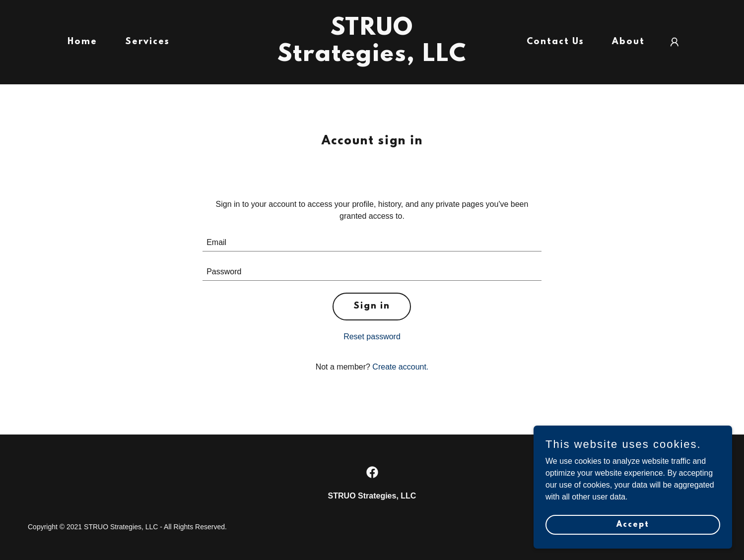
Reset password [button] (372, 337)
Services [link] (147, 42)
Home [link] (82, 42)
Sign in (372, 307)
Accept (633, 545)
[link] (372, 58)
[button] (675, 42)
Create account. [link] (400, 367)
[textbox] (372, 243)
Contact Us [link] (555, 42)
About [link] (628, 42)
